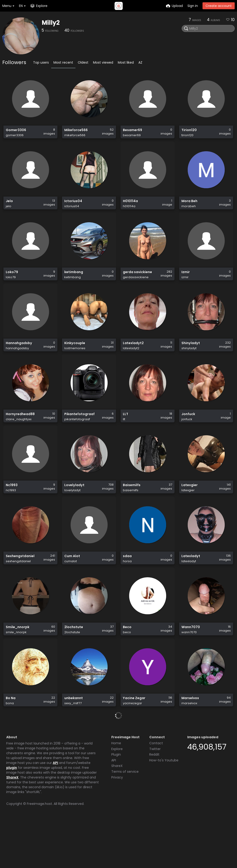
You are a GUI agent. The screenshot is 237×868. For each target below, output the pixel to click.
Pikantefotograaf (80, 438)
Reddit (154, 802)
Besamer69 (133, 132)
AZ (140, 62)
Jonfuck (188, 438)
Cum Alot (72, 590)
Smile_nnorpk (18, 667)
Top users (41, 62)
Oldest (83, 62)
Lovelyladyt (74, 514)
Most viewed (103, 62)
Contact (156, 791)
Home (116, 791)
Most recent (63, 62)
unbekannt (74, 743)
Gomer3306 (16, 132)
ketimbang (74, 285)
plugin (12, 815)
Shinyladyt (191, 361)
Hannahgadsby (19, 361)
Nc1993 (12, 514)
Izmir (186, 285)
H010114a (130, 209)
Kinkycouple (75, 361)
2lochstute (74, 667)
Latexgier (190, 514)
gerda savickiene (137, 285)
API (55, 811)
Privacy (117, 825)
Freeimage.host (39, 852)
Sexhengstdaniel (20, 590)
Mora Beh (189, 209)
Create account (219, 6)
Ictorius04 (73, 209)
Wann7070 (191, 667)
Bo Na (11, 743)
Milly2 (51, 23)
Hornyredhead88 (20, 438)
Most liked (126, 62)
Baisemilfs (132, 514)
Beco (127, 667)
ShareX (12, 825)
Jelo (9, 209)
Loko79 (12, 285)
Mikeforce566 (76, 132)
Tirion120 (189, 132)
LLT (126, 438)
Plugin (116, 802)
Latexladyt (191, 590)
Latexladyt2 (133, 361)
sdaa (127, 590)
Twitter (155, 797)
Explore (117, 797)
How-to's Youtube (164, 808)
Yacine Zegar (134, 743)
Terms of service (125, 819)
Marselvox (190, 743)
